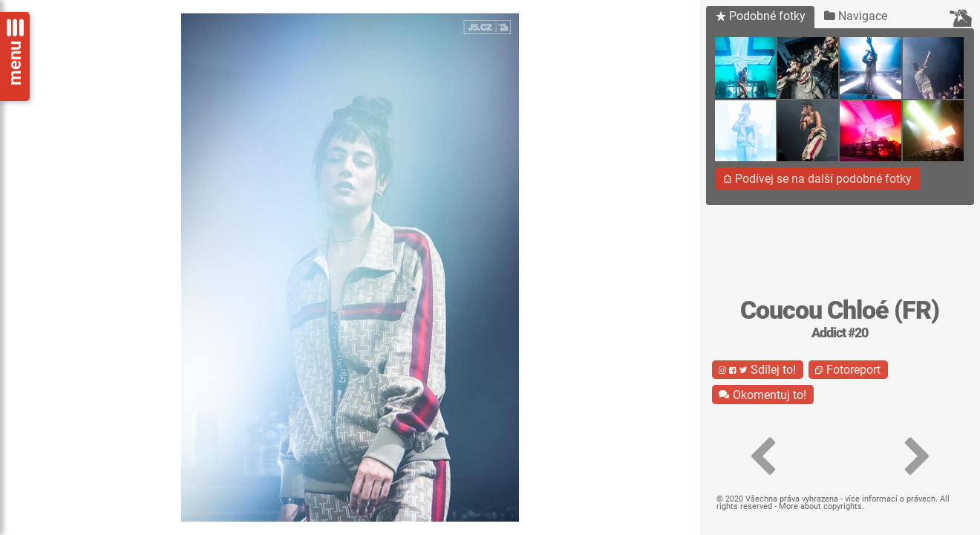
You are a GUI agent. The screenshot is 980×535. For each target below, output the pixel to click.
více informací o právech (890, 499)
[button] (763, 457)
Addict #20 (840, 333)
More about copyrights (820, 506)
